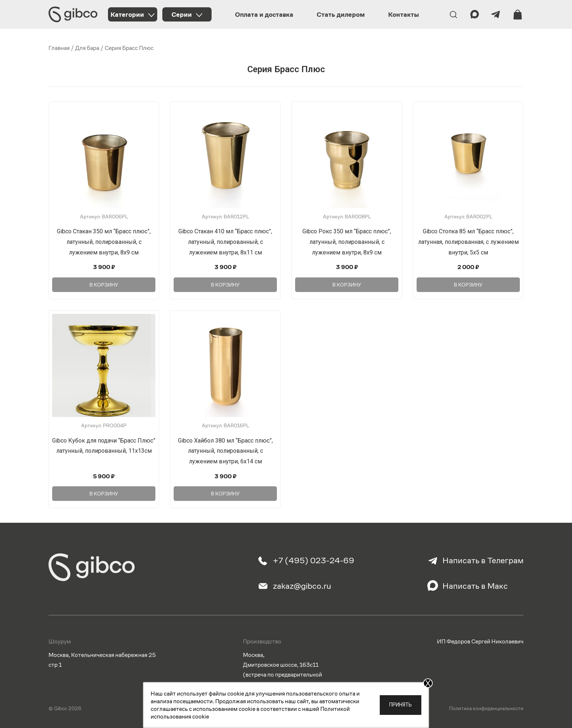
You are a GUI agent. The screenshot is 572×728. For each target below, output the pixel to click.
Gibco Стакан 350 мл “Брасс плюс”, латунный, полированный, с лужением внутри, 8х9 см (104, 242)
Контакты (403, 14)
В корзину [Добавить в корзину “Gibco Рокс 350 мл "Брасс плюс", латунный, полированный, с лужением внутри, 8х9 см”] (347, 284)
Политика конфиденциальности (486, 707)
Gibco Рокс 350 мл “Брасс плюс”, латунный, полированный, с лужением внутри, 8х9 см (347, 242)
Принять (401, 705)
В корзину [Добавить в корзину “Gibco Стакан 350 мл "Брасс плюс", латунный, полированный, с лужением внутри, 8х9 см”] (104, 284)
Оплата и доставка (264, 14)
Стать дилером (341, 14)
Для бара (87, 48)
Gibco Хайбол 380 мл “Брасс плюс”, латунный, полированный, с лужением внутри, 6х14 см (225, 450)
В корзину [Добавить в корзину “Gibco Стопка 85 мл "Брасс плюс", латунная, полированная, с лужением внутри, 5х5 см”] (468, 284)
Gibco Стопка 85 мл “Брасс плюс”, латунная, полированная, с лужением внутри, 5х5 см (468, 242)
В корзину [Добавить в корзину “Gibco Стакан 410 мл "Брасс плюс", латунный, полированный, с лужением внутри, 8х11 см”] (225, 284)
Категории (127, 14)
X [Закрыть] (428, 683)
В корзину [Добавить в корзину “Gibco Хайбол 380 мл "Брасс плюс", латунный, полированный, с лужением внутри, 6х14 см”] (225, 492)
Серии (182, 14)
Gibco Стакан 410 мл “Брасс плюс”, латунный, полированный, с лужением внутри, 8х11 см (225, 242)
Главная (59, 48)
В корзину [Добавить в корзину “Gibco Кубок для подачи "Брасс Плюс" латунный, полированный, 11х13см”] (104, 492)
